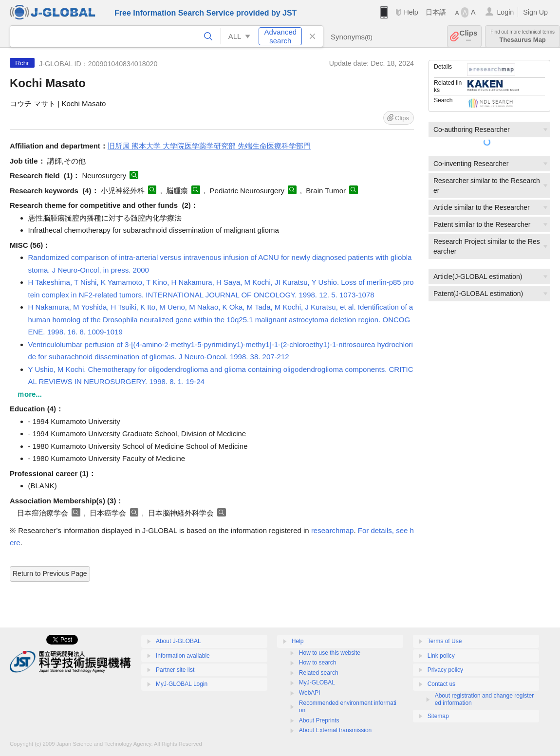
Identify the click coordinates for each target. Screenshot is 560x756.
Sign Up (535, 12)
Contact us (441, 684)
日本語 (436, 12)
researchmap (333, 530)
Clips (469, 36)
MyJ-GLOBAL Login (182, 684)
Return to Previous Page (50, 573)
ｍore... (29, 394)
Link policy (441, 656)
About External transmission (335, 730)
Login (505, 12)
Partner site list (175, 670)
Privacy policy (445, 670)
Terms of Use (445, 641)
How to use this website (330, 653)
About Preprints (319, 720)
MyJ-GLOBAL (317, 682)
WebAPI (310, 693)
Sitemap (438, 716)
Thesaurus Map (523, 36)
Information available (183, 656)
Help (411, 12)
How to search (318, 663)
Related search (319, 673)
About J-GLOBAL (178, 641)
